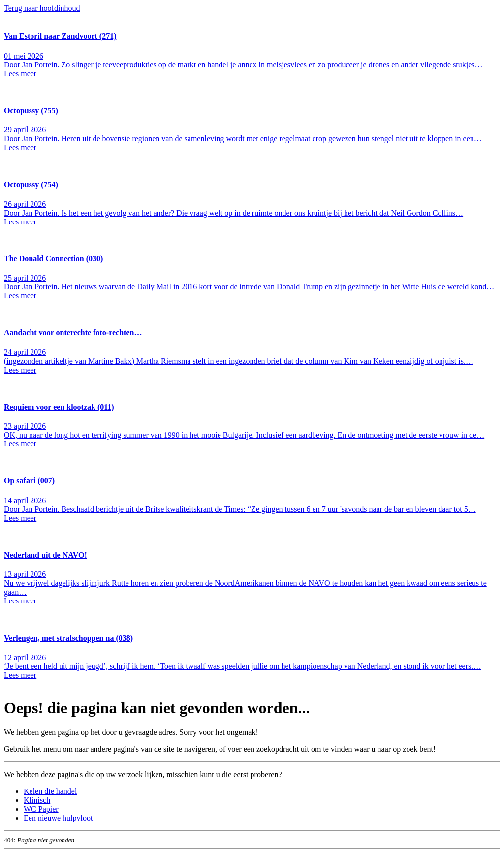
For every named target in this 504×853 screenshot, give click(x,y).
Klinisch (37, 800)
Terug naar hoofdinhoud (42, 8)
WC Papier (41, 809)
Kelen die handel (50, 791)
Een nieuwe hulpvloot (58, 818)
